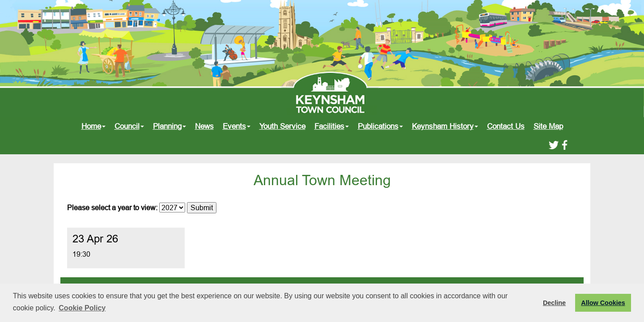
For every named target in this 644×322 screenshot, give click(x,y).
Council (129, 126)
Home (93, 126)
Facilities (332, 126)
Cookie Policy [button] (82, 308)
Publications (380, 126)
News (204, 126)
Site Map (548, 126)
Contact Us (506, 126)
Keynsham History (445, 126)
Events (237, 126)
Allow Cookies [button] (603, 303)
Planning (169, 126)
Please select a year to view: (112, 208)
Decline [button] (554, 303)
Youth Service (282, 126)
